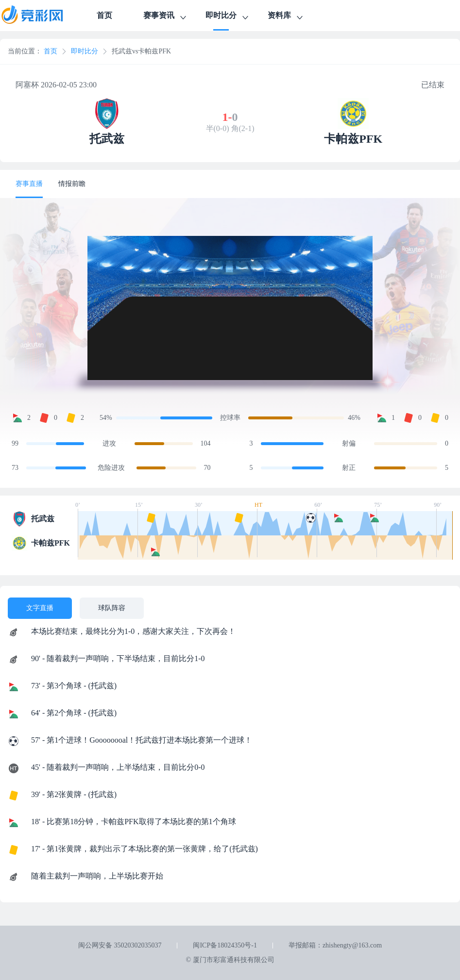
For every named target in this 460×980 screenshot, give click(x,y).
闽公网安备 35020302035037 (120, 945)
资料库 (286, 17)
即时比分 (228, 17)
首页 (104, 15)
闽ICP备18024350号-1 (225, 945)
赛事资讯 (166, 17)
